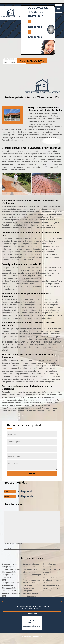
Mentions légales (32, 609)
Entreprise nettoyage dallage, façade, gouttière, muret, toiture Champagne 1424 (11, 568)
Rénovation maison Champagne (51, 565)
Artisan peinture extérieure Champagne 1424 (32, 575)
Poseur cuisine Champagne (28, 589)
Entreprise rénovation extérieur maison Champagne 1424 (10, 585)
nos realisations (32, 61)
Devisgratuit (51, 29)
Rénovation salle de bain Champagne (30, 595)
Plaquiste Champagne (31, 580)
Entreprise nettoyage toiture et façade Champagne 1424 (31, 567)
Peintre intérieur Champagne (29, 584)
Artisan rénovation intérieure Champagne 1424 (11, 593)
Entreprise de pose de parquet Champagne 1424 (52, 572)
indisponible (35, 27)
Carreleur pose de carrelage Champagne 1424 (52, 580)
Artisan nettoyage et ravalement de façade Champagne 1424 (52, 588)
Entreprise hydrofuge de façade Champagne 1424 (11, 577)
